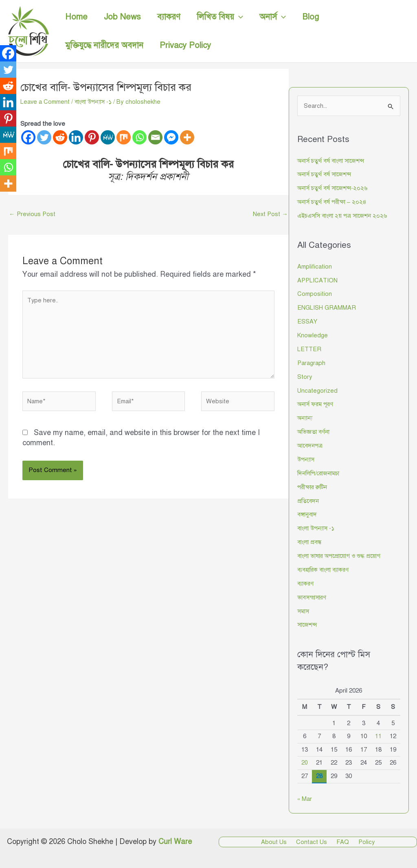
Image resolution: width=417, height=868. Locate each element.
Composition (315, 294)
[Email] (155, 137)
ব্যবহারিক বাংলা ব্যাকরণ (325, 568)
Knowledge (313, 335)
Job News (122, 17)
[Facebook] (28, 137)
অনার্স (273, 17)
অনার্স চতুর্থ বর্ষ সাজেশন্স (325, 175)
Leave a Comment (46, 102)
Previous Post (33, 214)
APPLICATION (318, 280)
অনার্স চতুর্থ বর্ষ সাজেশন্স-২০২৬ (334, 188)
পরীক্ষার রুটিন (313, 486)
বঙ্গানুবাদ (307, 514)
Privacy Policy (185, 45)
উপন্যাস (307, 459)
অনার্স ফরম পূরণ (316, 404)
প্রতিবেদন (308, 500)
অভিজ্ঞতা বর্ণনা (314, 431)
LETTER (310, 349)
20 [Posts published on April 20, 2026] (305, 761)
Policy (363, 841)
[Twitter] (44, 137)
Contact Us (313, 841)
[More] (187, 137)
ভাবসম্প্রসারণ (312, 596)
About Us (278, 841)
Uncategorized (318, 390)
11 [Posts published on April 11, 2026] (378, 735)
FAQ (342, 841)
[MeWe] (108, 137)
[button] (239, 17)
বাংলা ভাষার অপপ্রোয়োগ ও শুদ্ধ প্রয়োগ (342, 555)
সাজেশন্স (307, 623)
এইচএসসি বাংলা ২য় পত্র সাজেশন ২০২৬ (343, 216)
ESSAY (307, 321)
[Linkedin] (76, 137)
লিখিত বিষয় (220, 17)
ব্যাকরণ (169, 17)
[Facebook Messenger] (171, 137)
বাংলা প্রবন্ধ (310, 541)
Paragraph (312, 363)
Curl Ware (175, 840)
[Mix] (124, 137)
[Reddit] (60, 137)
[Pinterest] (92, 137)
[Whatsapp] (139, 137)
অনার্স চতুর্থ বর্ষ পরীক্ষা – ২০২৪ (333, 202)
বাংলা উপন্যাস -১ (97, 102)
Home (76, 17)
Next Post (270, 214)
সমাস (303, 610)
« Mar (305, 797)
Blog (311, 17)
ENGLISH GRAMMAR (327, 308)
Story (305, 376)
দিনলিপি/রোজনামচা (319, 472)
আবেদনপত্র (311, 445)
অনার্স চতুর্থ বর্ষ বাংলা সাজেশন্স (332, 161)
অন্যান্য (306, 418)
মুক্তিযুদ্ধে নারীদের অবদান (104, 45)
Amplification (315, 267)
